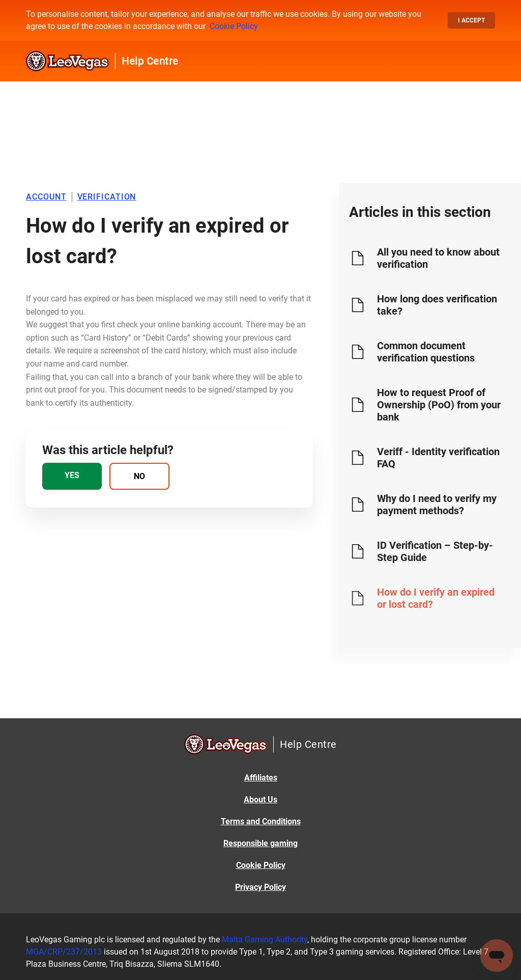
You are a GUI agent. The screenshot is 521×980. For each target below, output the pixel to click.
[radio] (72, 476)
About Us (260, 800)
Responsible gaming (260, 843)
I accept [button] (471, 20)
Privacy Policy (260, 887)
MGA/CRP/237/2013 (64, 952)
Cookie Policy (234, 26)
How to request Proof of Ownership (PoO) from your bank (439, 405)
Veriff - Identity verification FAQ (438, 458)
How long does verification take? (437, 305)
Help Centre (150, 61)
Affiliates (261, 778)
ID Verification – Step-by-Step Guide (435, 551)
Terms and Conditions (261, 821)
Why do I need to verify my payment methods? (437, 505)
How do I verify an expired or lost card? (436, 598)
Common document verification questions (426, 352)
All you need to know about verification (438, 258)
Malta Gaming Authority (265, 940)
